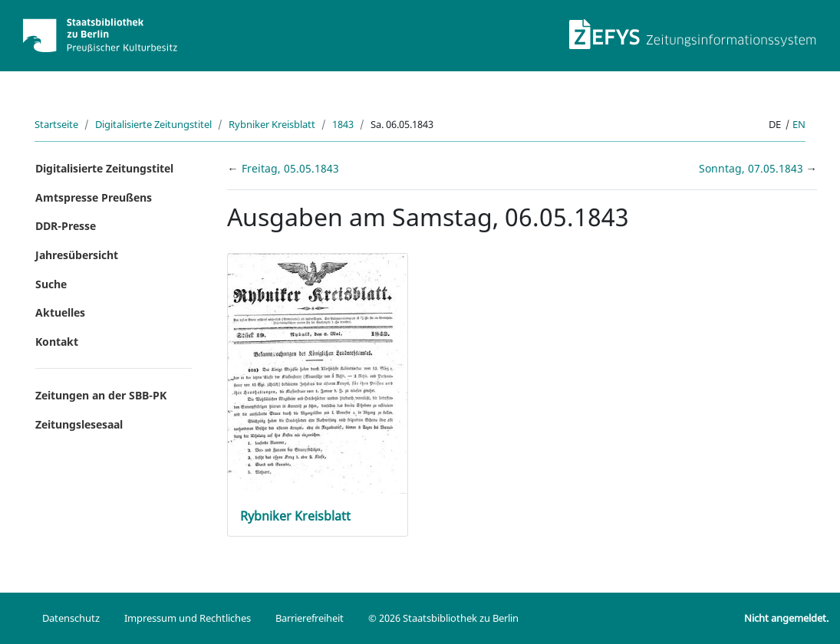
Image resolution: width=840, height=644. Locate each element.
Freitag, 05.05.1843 (290, 168)
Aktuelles (60, 312)
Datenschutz (71, 618)
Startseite (56, 124)
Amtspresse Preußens (94, 197)
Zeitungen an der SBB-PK (101, 395)
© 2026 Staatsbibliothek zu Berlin (443, 618)
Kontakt (57, 342)
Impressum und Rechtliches (188, 618)
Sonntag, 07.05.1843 (753, 168)
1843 (343, 124)
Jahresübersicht (77, 255)
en (799, 124)
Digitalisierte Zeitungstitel (153, 124)
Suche (51, 284)
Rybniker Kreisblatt (272, 124)
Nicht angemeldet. (786, 618)
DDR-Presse (66, 226)
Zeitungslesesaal (79, 424)
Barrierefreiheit (310, 618)
